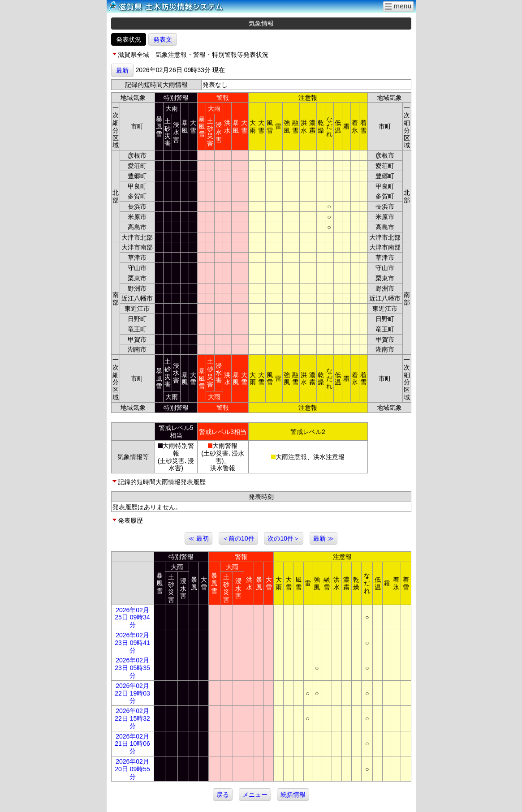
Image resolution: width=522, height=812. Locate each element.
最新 (122, 70)
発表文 (163, 39)
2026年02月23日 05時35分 (132, 668)
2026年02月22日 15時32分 (132, 718)
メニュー (255, 795)
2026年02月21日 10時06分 (132, 744)
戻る (223, 795)
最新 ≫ (324, 538)
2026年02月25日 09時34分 (132, 618)
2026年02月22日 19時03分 (132, 693)
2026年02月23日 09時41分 (132, 643)
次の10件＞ (284, 538)
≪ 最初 (198, 538)
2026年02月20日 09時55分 (132, 769)
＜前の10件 (238, 538)
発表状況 (129, 39)
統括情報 (293, 795)
